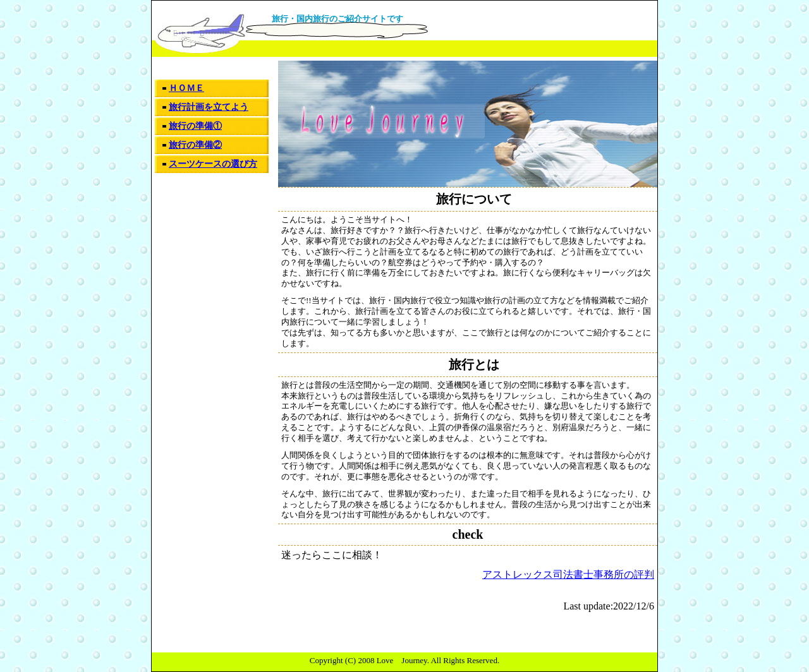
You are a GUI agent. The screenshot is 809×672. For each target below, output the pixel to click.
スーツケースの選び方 (213, 164)
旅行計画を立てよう (209, 107)
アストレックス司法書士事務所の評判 (568, 574)
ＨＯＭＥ (186, 88)
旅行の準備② (195, 145)
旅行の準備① (195, 126)
